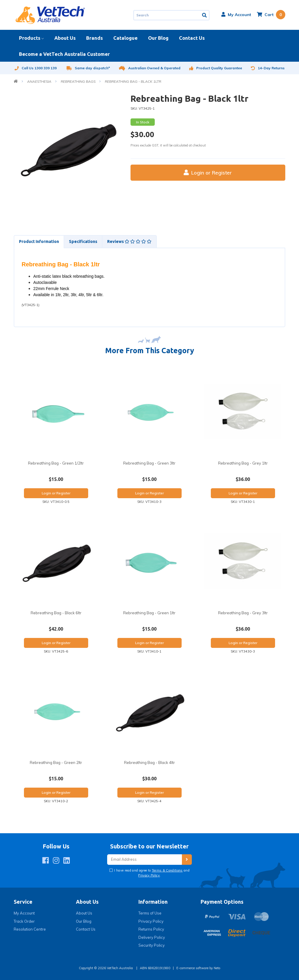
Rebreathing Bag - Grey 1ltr (243, 463)
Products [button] (30, 38)
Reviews (129, 241)
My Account (24, 913)
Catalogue (125, 38)
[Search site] (205, 15)
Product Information (39, 241)
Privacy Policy (149, 875)
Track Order (24, 921)
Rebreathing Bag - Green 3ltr (149, 463)
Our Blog (158, 38)
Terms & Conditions (167, 870)
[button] (236, 15)
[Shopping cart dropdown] (271, 15)
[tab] (39, 242)
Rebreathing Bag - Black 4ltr (149, 762)
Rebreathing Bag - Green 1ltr (149, 613)
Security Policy (152, 945)
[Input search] (167, 15)
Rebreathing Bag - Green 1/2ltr (56, 463)
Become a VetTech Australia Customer (64, 54)
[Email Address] (145, 860)
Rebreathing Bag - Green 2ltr (56, 762)
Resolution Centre (30, 929)
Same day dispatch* (88, 68)
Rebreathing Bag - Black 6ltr (56, 613)
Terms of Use (150, 913)
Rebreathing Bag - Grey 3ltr (243, 613)
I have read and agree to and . (151, 873)
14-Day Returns (268, 68)
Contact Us (192, 38)
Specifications (83, 241)
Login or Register (208, 173)
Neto (217, 968)
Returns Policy (151, 929)
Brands (94, 38)
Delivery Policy (152, 937)
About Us (65, 38)
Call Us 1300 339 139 (35, 68)
